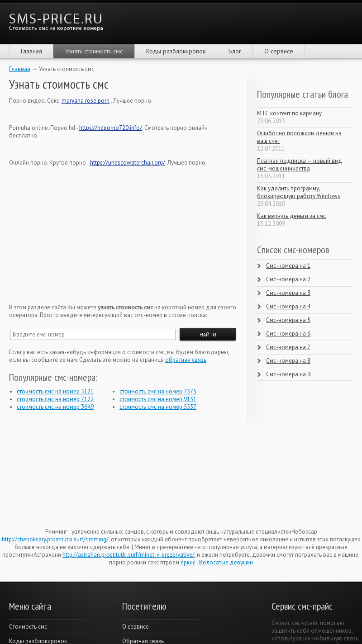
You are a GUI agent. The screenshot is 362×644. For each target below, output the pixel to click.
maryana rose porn (86, 101)
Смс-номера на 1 (288, 266)
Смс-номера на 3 (288, 293)
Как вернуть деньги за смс (291, 216)
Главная (31, 51)
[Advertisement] (77, 231)
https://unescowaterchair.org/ (128, 163)
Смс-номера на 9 (288, 374)
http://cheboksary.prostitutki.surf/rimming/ (55, 539)
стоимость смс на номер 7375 (158, 391)
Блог (235, 51)
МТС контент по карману (289, 113)
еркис (188, 562)
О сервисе (279, 51)
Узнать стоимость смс (94, 51)
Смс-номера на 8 (288, 361)
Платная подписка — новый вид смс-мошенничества (300, 165)
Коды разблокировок (176, 51)
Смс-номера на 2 (288, 279)
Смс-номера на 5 (288, 320)
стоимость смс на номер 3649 (55, 407)
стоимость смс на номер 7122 (55, 399)
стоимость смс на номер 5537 (158, 407)
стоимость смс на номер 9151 (158, 399)
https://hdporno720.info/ (111, 128)
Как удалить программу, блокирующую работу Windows (299, 192)
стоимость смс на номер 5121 (55, 391)
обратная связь (186, 360)
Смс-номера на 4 (288, 306)
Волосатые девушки (226, 562)
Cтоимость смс (28, 627)
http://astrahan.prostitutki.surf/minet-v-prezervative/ (129, 555)
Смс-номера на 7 (288, 347)
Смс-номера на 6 (288, 334)
